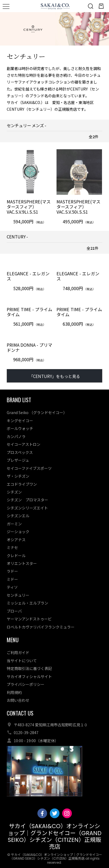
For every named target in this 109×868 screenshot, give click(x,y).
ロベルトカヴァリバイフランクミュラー (41, 627)
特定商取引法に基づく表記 (29, 668)
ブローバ (14, 611)
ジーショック (18, 532)
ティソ (12, 587)
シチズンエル (18, 516)
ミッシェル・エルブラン (27, 603)
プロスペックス (20, 452)
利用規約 (14, 692)
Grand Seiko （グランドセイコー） (37, 412)
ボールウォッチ (20, 428)
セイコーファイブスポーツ (29, 468)
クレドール (16, 555)
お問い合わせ (18, 700)
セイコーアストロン (24, 444)
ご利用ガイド (18, 652)
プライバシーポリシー (26, 684)
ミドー (12, 579)
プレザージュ (18, 460)
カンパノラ (16, 436)
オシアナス (16, 540)
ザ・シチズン (18, 476)
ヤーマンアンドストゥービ (29, 619)
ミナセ (12, 547)
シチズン (14, 492)
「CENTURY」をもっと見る (55, 376)
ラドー (12, 571)
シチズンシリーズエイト (27, 508)
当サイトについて (22, 661)
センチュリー (18, 595)
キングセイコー (20, 421)
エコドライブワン (22, 484)
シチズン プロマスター (27, 500)
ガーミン (14, 524)
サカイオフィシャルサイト (29, 676)
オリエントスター (22, 563)
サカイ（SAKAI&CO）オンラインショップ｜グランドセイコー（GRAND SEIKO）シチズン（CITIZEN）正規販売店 (55, 836)
